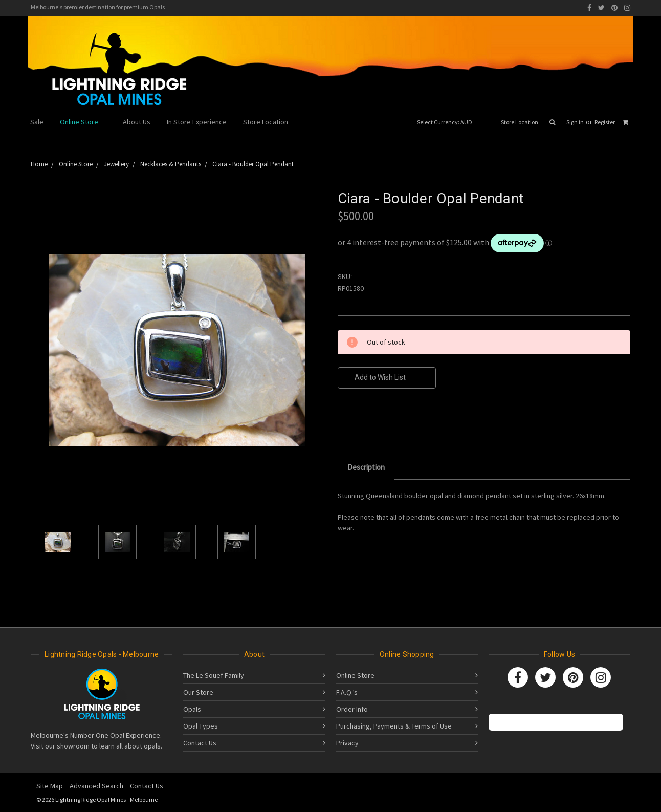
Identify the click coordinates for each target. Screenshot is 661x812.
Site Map (50, 786)
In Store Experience (197, 122)
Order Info (352, 709)
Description (366, 467)
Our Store (198, 692)
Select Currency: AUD (448, 122)
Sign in (575, 122)
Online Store (83, 122)
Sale (37, 122)
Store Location (520, 122)
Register (605, 122)
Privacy (347, 743)
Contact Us (200, 743)
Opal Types (201, 726)
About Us (137, 122)
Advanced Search (96, 786)
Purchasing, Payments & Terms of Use (394, 726)
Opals (192, 709)
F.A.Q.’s (347, 692)
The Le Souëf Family (214, 675)
